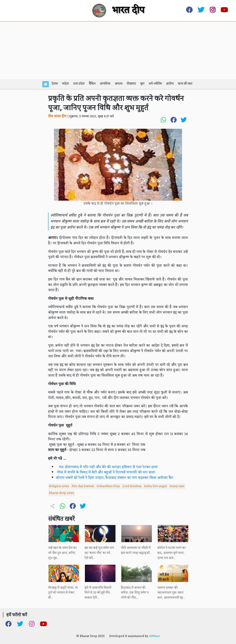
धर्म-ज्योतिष (155, 84)
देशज (55, 84)
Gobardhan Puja (108, 486)
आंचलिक (105, 84)
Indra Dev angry (155, 486)
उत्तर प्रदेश (79, 84)
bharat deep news (62, 493)
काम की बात (185, 84)
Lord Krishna (132, 486)
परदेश (65, 84)
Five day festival (83, 486)
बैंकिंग (92, 84)
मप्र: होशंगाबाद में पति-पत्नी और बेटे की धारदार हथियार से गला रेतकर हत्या (107, 467)
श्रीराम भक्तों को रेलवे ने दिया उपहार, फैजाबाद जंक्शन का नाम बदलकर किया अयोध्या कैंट (115, 478)
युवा (142, 84)
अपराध (118, 84)
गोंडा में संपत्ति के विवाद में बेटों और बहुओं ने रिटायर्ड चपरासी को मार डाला (105, 472)
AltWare (154, 636)
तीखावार (131, 84)
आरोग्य (170, 84)
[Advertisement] (118, 50)
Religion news (59, 486)
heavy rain (177, 486)
